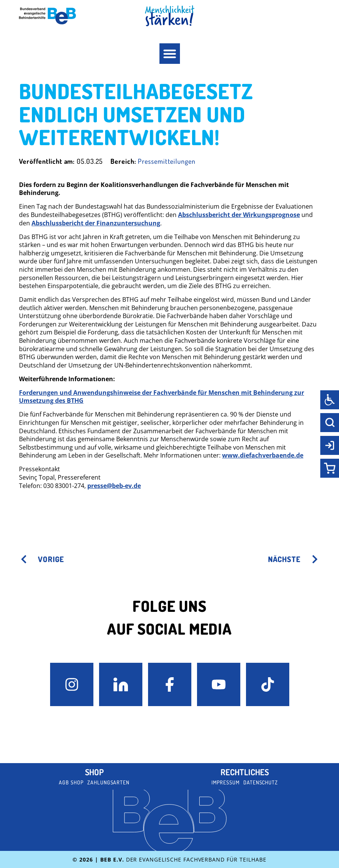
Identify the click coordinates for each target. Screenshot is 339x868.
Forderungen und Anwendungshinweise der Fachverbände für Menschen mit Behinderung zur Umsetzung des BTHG (162, 397)
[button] (170, 54)
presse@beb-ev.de (114, 486)
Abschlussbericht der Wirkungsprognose (239, 215)
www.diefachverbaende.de (263, 455)
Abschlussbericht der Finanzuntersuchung (96, 223)
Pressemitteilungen (166, 161)
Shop (94, 772)
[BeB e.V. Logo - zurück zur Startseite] (47, 16)
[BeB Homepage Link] (170, 16)
